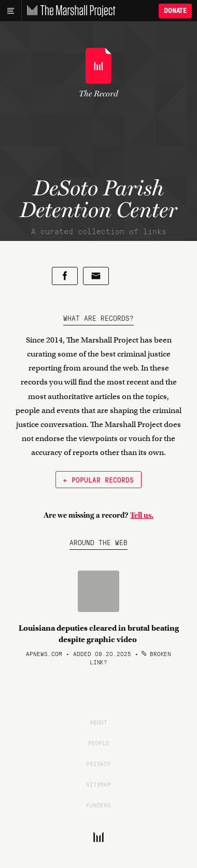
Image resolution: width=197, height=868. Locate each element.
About (98, 722)
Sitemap (98, 784)
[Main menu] (11, 11)
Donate (175, 11)
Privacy (98, 763)
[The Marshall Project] (68, 11)
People (99, 743)
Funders (98, 805)
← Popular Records (98, 479)
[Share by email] (96, 276)
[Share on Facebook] (65, 276)
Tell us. (142, 515)
